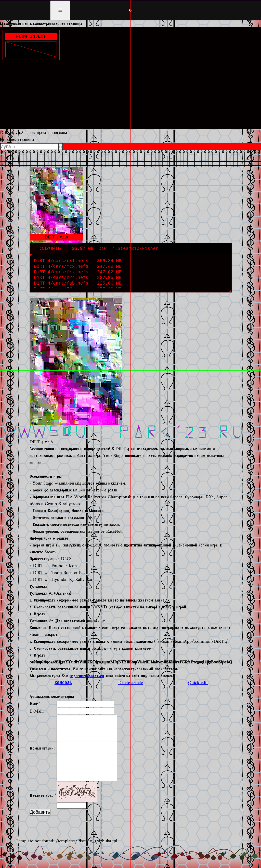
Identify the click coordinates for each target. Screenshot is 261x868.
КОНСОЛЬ (63, 683)
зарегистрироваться (87, 676)
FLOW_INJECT (31, 37)
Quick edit (198, 683)
